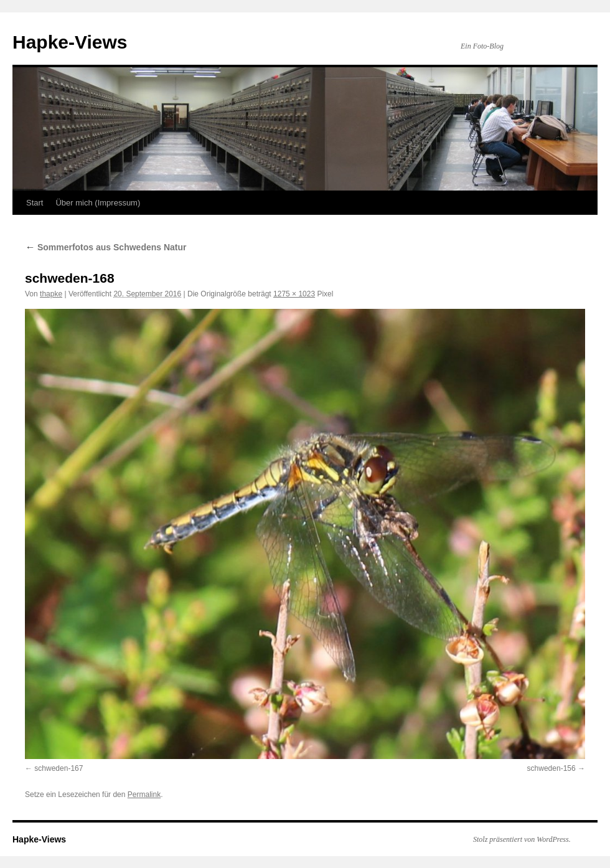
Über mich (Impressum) (98, 203)
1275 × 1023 (294, 294)
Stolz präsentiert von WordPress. (522, 839)
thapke (51, 294)
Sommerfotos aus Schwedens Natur (106, 247)
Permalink (144, 795)
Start (35, 203)
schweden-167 (59, 768)
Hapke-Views (70, 42)
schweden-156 (551, 768)
